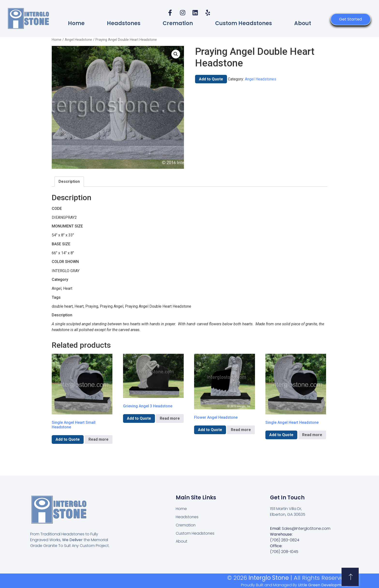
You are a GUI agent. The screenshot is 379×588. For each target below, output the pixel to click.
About (303, 23)
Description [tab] (69, 181)
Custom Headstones (244, 23)
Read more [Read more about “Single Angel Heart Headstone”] (312, 435)
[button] (176, 54)
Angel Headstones (261, 79)
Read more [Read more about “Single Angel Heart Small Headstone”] (98, 439)
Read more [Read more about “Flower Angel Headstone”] (241, 430)
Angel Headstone (78, 40)
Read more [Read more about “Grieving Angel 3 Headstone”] (170, 418)
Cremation (178, 23)
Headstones (124, 23)
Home (76, 23)
